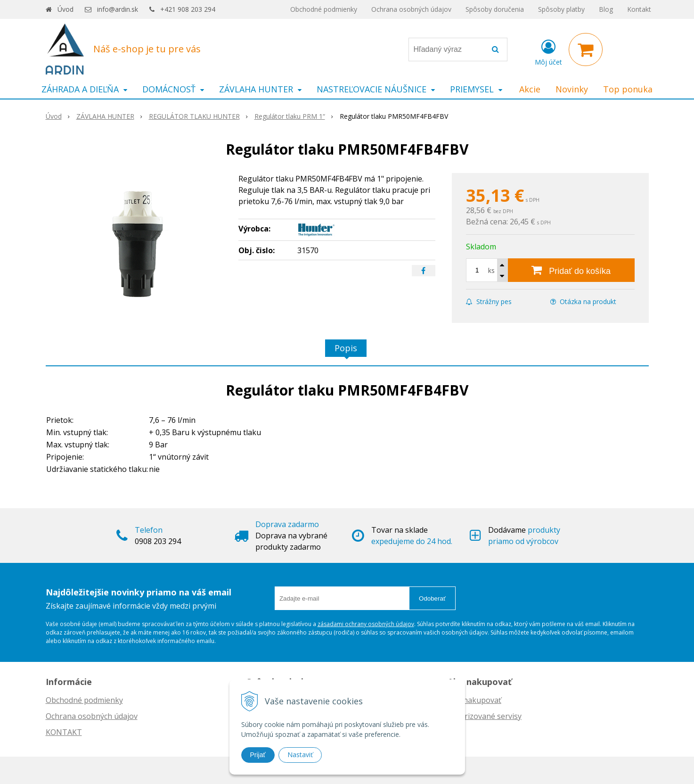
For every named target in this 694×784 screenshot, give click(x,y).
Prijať (258, 755)
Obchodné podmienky (324, 9)
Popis (346, 348)
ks (491, 270)
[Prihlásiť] (548, 51)
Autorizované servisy (485, 716)
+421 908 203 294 (188, 9)
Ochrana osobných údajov (411, 9)
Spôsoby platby (561, 9)
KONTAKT (64, 732)
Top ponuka (628, 89)
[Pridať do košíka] (571, 270)
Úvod (65, 9)
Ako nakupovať (474, 700)
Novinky (572, 89)
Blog (606, 9)
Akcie (530, 89)
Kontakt (639, 9)
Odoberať (432, 598)
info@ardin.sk (118, 9)
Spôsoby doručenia (495, 9)
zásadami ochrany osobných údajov (366, 624)
